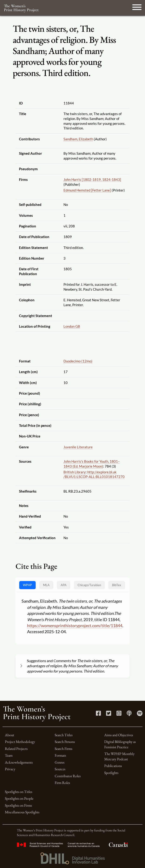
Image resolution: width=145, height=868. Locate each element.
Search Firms (63, 749)
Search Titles (64, 735)
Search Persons (65, 742)
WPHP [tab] (27, 585)
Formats (60, 755)
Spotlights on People (19, 798)
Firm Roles (62, 783)
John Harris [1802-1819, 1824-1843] (92, 179)
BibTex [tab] (117, 585)
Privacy (10, 769)
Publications (113, 766)
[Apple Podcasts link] (129, 714)
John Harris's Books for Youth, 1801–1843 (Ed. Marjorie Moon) (92, 464)
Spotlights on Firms (18, 805)
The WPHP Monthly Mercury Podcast (119, 756)
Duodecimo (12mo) (78, 361)
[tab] (89, 585)
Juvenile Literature (78, 447)
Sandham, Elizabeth (78, 139)
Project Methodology (20, 742)
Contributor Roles (68, 776)
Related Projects (16, 749)
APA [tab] (64, 585)
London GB (72, 326)
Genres (60, 762)
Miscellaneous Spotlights (22, 812)
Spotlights (111, 773)
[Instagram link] (119, 714)
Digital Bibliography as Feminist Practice (120, 744)
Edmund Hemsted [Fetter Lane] (87, 190)
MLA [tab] (46, 585)
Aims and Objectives (119, 735)
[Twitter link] (109, 714)
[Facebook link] (98, 714)
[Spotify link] (140, 714)
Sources (60, 769)
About (9, 735)
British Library (75, 472)
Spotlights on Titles (19, 792)
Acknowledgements (19, 762)
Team (9, 755)
